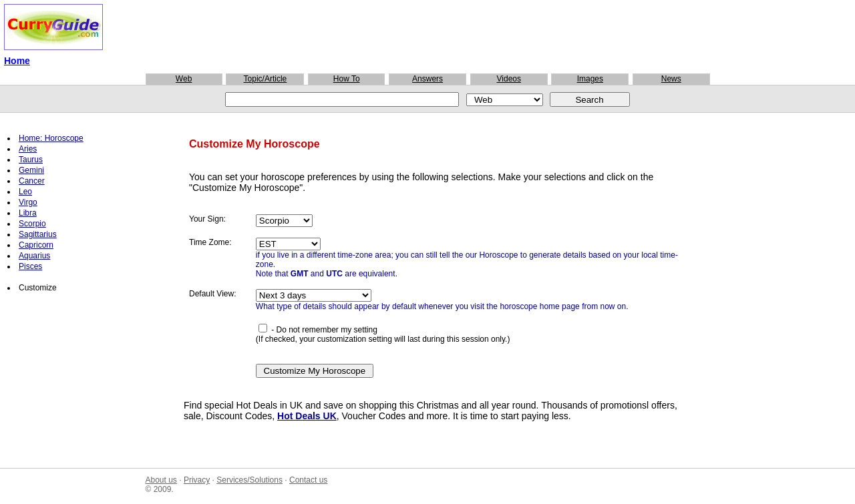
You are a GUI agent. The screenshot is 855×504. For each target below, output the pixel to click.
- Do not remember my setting (318, 330)
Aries (28, 149)
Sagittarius (38, 234)
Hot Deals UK (307, 416)
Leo (25, 192)
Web (184, 79)
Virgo (28, 202)
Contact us (308, 480)
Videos (509, 79)
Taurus (31, 160)
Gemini (31, 170)
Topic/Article (266, 79)
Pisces (30, 266)
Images (590, 79)
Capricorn (36, 245)
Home (17, 61)
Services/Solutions (249, 480)
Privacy (197, 480)
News (671, 79)
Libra (28, 213)
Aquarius (34, 256)
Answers (427, 79)
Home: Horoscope (51, 138)
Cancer (32, 181)
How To (347, 79)
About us (161, 480)
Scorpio (32, 224)
